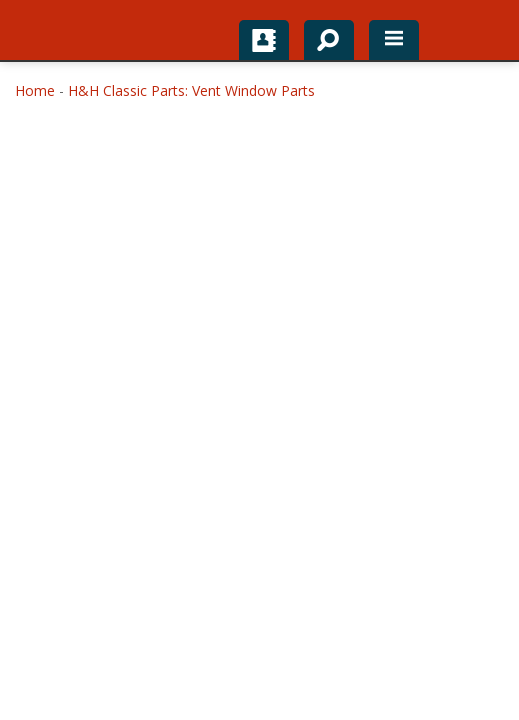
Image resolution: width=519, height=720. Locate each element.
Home (35, 90)
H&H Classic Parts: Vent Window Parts (191, 90)
